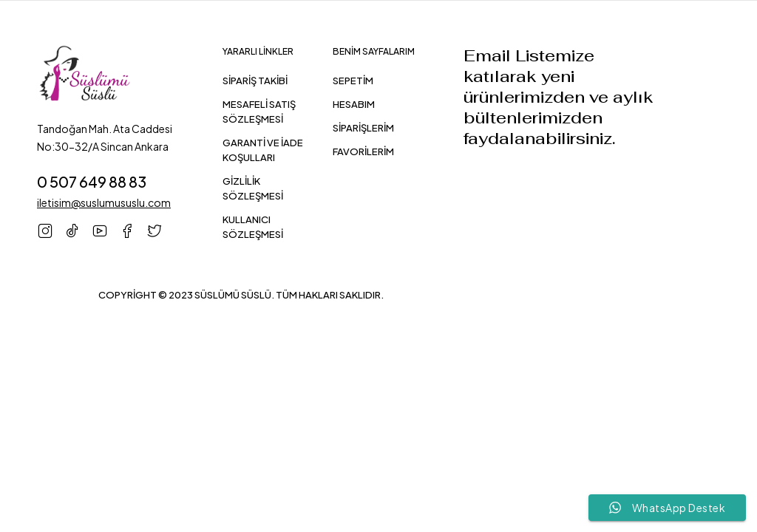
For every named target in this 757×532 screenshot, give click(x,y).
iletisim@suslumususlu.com (104, 202)
